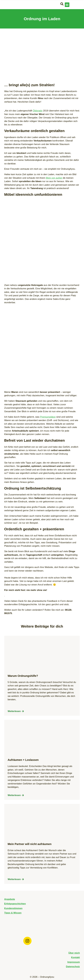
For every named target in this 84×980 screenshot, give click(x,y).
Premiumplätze (48, 417)
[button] (67, 5)
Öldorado (38, 111)
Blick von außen (54, 178)
